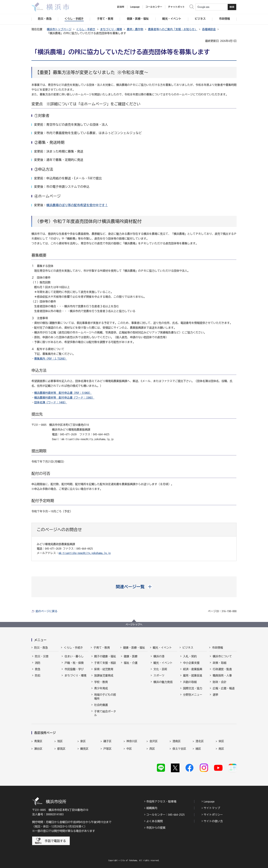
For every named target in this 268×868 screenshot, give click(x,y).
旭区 (60, 741)
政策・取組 (219, 663)
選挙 (215, 695)
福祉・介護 (131, 663)
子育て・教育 (102, 648)
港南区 (177, 741)
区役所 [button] (121, 7)
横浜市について (222, 656)
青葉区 (38, 741)
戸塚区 (108, 749)
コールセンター (154, 7)
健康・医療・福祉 (134, 648)
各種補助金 (209, 29)
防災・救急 (41, 648)
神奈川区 (132, 741)
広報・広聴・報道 (224, 688)
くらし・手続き (86, 29)
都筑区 (61, 749)
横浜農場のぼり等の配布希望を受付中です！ (77, 205)
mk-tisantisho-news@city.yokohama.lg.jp (85, 553)
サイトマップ (212, 808)
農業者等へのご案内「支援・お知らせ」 (173, 29)
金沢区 (153, 741)
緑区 (198, 749)
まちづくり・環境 (111, 29)
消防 (38, 663)
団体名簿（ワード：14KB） (51, 402)
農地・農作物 (135, 29)
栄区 (221, 741)
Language (209, 801)
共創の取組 (190, 682)
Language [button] (135, 7)
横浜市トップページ (59, 29)
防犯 (38, 675)
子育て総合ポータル (105, 713)
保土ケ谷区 (179, 749)
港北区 (200, 741)
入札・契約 (190, 656)
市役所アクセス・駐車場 (161, 801)
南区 (221, 749)
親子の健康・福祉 (105, 656)
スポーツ (159, 675)
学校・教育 (101, 682)
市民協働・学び (74, 669)
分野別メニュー (193, 695)
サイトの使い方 (213, 821)
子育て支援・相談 (105, 663)
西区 (152, 749)
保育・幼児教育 (104, 669)
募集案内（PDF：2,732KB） (51, 359)
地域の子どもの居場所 (105, 696)
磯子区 (108, 741)
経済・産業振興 (193, 669)
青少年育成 (101, 688)
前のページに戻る (46, 611)
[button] (134, 587)
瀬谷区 (38, 749)
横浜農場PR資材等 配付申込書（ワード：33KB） (64, 398)
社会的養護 (101, 705)
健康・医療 (131, 656)
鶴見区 (84, 749)
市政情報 (217, 648)
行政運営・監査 (222, 669)
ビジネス (188, 648)
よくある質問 (155, 821)
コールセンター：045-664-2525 (165, 815)
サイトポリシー (213, 815)
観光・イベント (162, 648)
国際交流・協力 (193, 688)
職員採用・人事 (222, 675)
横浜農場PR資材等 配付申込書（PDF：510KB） (63, 393)
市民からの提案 (156, 828)
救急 (38, 669)
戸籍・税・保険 (74, 663)
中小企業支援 (191, 663)
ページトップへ (134, 624)
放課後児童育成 (104, 675)
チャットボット (176, 7)
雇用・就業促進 (193, 675)
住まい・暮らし (74, 656)
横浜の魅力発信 (163, 682)
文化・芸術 (160, 669)
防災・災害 (42, 656)
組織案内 (152, 808)
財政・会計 (219, 682)
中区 (129, 749)
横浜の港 (159, 656)
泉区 (83, 741)
